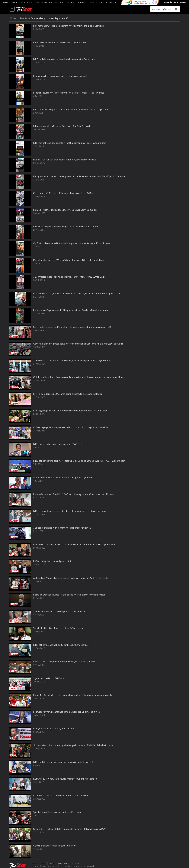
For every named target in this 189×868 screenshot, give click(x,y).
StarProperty (47, 2)
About (34, 863)
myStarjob (93, 2)
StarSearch (82, 2)
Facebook (76, 863)
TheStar (14, 2)
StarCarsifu (71, 2)
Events (22, 2)
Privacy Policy (63, 863)
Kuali (101, 2)
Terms (52, 863)
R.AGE (30, 2)
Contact (43, 863)
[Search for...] (161, 9)
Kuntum (109, 2)
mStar (37, 2)
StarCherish (59, 2)
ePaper (6, 2)
